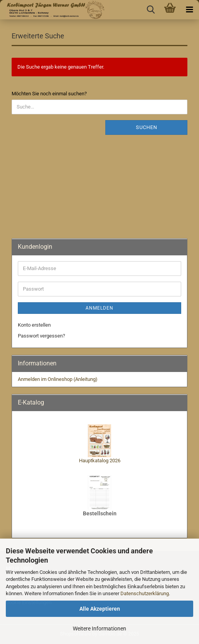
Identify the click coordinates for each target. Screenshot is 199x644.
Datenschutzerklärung (145, 593)
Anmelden (99, 308)
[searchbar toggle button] (151, 10)
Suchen (147, 127)
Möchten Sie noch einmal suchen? (49, 94)
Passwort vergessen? (41, 336)
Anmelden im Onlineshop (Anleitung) (58, 379)
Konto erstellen (34, 325)
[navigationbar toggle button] (189, 10)
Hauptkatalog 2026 (100, 461)
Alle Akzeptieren (100, 609)
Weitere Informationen (99, 629)
